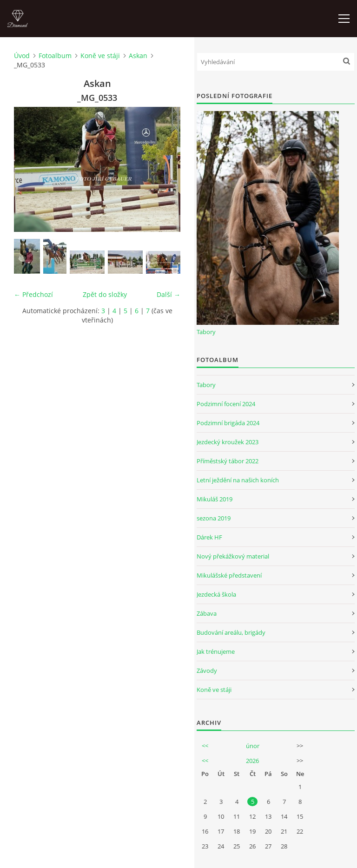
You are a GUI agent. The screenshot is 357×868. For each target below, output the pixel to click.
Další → (169, 294)
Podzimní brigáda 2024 (228, 423)
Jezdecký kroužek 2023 (228, 442)
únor (253, 746)
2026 (252, 761)
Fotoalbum (55, 56)
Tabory (206, 332)
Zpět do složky (105, 294)
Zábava (207, 613)
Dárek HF (209, 537)
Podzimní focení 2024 (226, 404)
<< (205, 746)
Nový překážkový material (233, 556)
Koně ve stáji (100, 56)
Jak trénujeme (216, 651)
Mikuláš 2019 (215, 499)
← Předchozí (33, 294)
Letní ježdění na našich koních (238, 480)
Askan (138, 56)
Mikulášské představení (229, 575)
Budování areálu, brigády (231, 632)
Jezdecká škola (216, 594)
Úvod (22, 56)
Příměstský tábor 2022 (228, 461)
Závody (207, 671)
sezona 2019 (214, 518)
